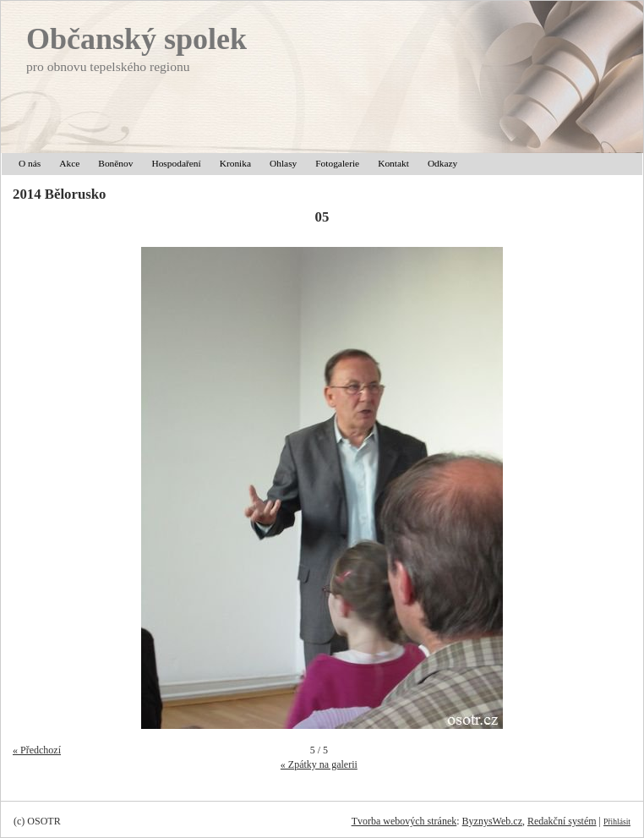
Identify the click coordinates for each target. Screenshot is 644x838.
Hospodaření (176, 163)
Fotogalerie (337, 163)
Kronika (235, 163)
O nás (30, 163)
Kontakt (393, 163)
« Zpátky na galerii (319, 764)
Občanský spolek (136, 39)
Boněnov (115, 163)
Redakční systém (562, 821)
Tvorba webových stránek (404, 821)
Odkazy (442, 163)
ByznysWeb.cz (492, 821)
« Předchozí (37, 750)
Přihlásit (617, 822)
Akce (69, 163)
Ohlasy (283, 163)
